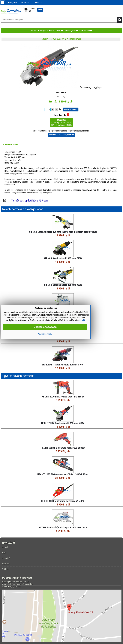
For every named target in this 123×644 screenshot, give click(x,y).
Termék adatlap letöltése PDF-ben (29, 201)
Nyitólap (34, 30)
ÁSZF (4, 553)
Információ (25, 3)
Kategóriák (13, 3)
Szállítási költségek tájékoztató (61, 135)
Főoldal (5, 547)
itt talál (82, 320)
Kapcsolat (38, 3)
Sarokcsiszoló (84, 30)
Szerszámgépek (70, 30)
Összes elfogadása (45, 327)
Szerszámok (56, 30)
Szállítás (5, 569)
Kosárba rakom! (71, 110)
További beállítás (45, 334)
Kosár (40, 10)
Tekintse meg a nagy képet (91, 87)
